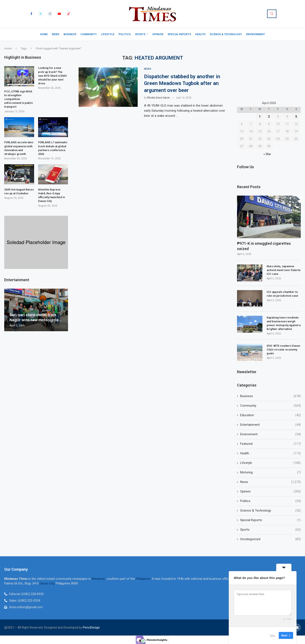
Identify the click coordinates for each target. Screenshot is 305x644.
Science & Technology (226, 34)
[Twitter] (41, 14)
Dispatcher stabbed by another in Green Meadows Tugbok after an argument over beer (182, 83)
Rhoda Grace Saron (159, 98)
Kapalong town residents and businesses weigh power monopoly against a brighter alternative (284, 323)
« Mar (267, 154)
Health (200, 34)
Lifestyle (108, 34)
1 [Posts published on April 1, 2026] (260, 117)
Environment (256, 34)
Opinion (158, 34)
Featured (270, 444)
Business (70, 34)
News (56, 34)
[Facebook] (31, 14)
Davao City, (48, 583)
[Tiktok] (69, 14)
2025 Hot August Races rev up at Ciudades (19, 191)
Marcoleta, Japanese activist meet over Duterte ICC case (284, 270)
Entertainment (270, 425)
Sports (140, 34)
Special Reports (179, 34)
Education (270, 415)
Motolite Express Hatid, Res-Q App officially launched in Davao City (51, 195)
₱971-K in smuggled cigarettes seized (264, 246)
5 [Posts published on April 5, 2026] (296, 117)
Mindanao (98, 579)
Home (44, 34)
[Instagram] (50, 14)
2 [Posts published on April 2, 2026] (269, 117)
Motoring (270, 472)
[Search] (272, 14)
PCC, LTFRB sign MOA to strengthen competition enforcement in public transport (19, 99)
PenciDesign (91, 627)
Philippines (143, 579)
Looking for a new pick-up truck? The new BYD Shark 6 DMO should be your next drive (52, 76)
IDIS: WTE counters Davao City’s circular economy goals (283, 350)
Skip (273, 635)
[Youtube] (59, 14)
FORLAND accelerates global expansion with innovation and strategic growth (19, 148)
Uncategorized (270, 539)
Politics (125, 34)
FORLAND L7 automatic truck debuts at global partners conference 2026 (53, 148)
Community (89, 34)
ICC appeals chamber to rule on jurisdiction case (283, 294)
